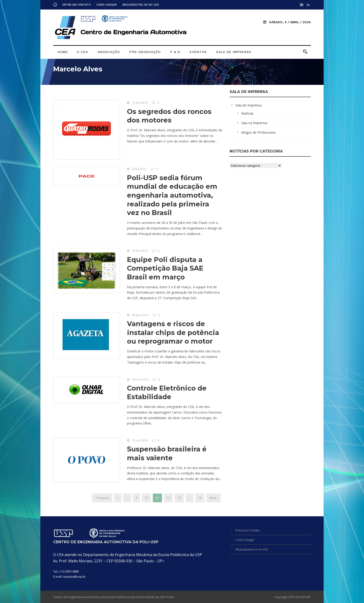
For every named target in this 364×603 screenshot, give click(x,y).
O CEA (82, 52)
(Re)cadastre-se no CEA (141, 5)
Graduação (109, 52)
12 (168, 498)
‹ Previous (102, 498)
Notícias (247, 113)
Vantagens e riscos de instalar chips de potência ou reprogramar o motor (173, 332)
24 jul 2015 (139, 169)
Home (63, 52)
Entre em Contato (77, 5)
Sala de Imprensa (234, 52)
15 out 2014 (140, 440)
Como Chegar (107, 5)
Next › (213, 498)
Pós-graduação (145, 52)
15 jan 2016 (140, 103)
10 (146, 498)
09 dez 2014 (140, 315)
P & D (175, 52)
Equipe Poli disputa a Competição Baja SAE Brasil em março (165, 268)
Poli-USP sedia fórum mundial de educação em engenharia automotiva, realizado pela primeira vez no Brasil (172, 195)
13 (179, 498)
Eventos (198, 52)
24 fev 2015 (140, 251)
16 (200, 498)
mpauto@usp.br (74, 576)
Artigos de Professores (258, 132)
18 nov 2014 (140, 379)
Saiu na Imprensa (254, 123)
